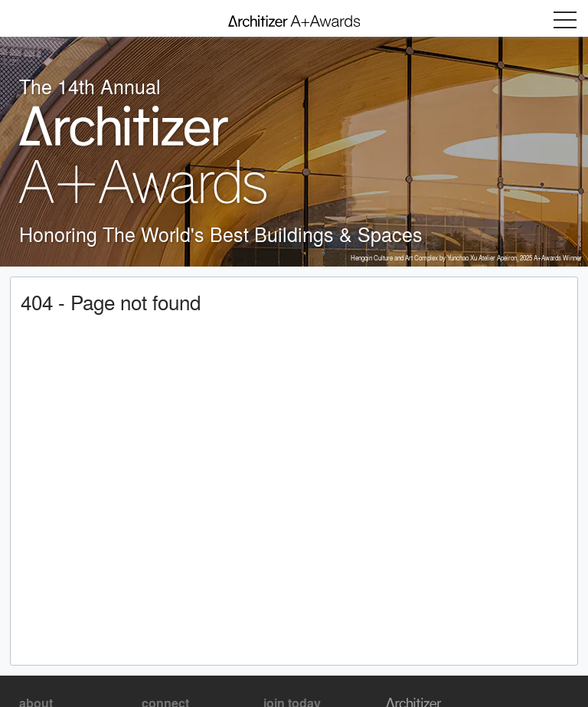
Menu (565, 20)
